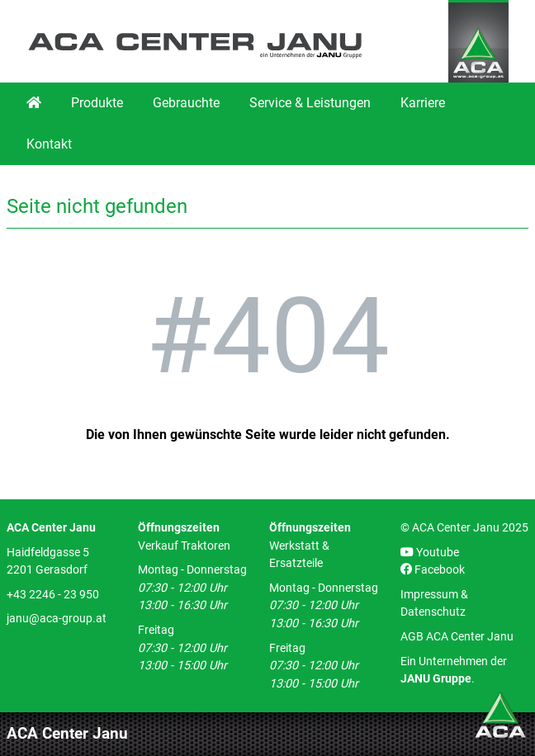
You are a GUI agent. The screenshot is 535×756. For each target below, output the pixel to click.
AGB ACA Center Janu (457, 637)
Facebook (433, 570)
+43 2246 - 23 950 (53, 595)
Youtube (430, 553)
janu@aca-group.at (57, 619)
